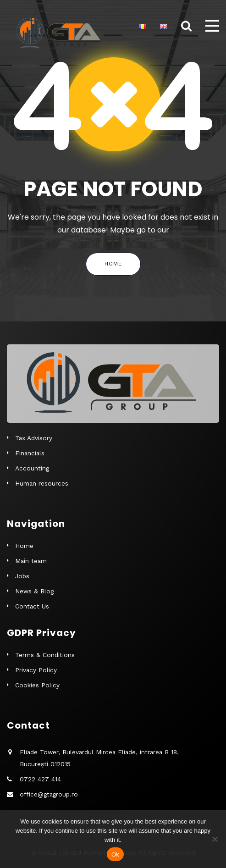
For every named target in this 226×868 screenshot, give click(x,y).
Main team (31, 561)
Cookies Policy (37, 685)
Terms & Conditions (45, 655)
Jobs (22, 576)
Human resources (42, 483)
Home (113, 264)
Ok (115, 854)
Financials (30, 453)
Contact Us (32, 606)
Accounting (32, 468)
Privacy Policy (36, 670)
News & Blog (34, 591)
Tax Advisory (34, 438)
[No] (215, 839)
